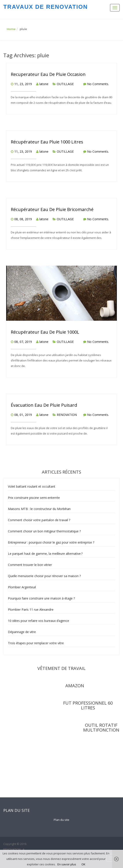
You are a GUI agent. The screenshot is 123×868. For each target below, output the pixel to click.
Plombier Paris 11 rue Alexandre (31, 609)
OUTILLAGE (65, 84)
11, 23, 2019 (23, 84)
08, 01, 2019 (23, 415)
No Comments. (98, 84)
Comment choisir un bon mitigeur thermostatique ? (44, 531)
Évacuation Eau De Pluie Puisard (44, 405)
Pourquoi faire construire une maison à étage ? (41, 598)
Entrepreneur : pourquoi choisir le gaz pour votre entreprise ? (51, 542)
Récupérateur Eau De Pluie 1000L (45, 332)
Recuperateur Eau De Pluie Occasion (48, 74)
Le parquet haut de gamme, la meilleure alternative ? (45, 554)
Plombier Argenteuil (22, 587)
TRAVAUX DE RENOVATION (46, 7)
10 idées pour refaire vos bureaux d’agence (39, 621)
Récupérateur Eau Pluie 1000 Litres (47, 142)
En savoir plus (67, 864)
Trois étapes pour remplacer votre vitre (36, 643)
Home (11, 29)
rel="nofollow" (43, 718)
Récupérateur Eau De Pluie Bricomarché (52, 209)
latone (44, 84)
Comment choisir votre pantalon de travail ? (39, 520)
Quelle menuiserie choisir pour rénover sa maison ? (44, 576)
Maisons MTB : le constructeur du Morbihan (39, 509)
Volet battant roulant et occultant (32, 486)
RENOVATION (67, 415)
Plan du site (61, 820)
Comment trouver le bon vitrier (30, 565)
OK (83, 864)
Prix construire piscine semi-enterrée (34, 498)
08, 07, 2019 (23, 342)
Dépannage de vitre (22, 632)
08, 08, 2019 (23, 219)
